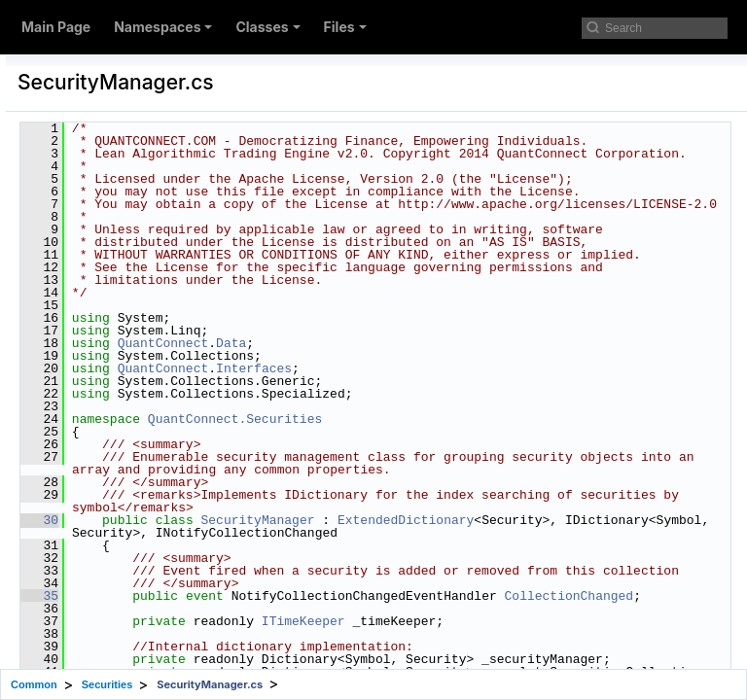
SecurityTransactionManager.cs (191, 564)
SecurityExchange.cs (159, 253)
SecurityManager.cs (156, 377)
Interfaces (491, 482)
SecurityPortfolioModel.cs (174, 471)
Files (345, 27)
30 (277, 647)
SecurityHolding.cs (153, 315)
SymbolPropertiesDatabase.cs (187, 626)
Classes (267, 27)
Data (468, 457)
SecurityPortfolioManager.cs (181, 439)
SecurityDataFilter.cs (159, 97)
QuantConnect (401, 457)
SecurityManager (495, 647)
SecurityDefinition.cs (159, 159)
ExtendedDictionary (377, 659)
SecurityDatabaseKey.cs (169, 66)
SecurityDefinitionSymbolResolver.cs (207, 191)
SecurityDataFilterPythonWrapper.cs (206, 128)
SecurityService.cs (153, 533)
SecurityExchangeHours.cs (178, 284)
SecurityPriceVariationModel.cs (190, 502)
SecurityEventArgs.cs (160, 222)
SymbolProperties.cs (158, 595)
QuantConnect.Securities (472, 533)
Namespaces (163, 27)
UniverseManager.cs (158, 657)
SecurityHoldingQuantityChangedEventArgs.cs (237, 346)
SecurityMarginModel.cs (169, 408)
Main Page (56, 27)
